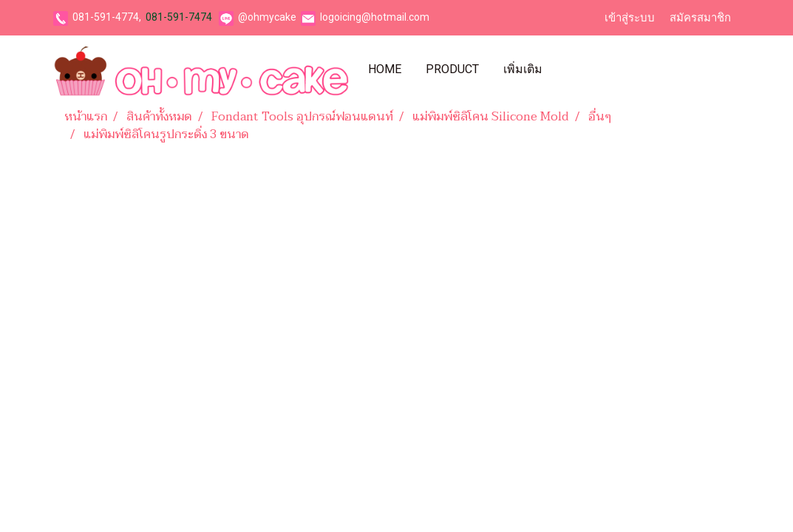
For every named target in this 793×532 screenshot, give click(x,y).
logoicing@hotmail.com (375, 17)
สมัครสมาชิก (700, 18)
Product (452, 69)
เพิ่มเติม (523, 69)
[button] (568, 69)
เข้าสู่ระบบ (630, 18)
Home (385, 69)
